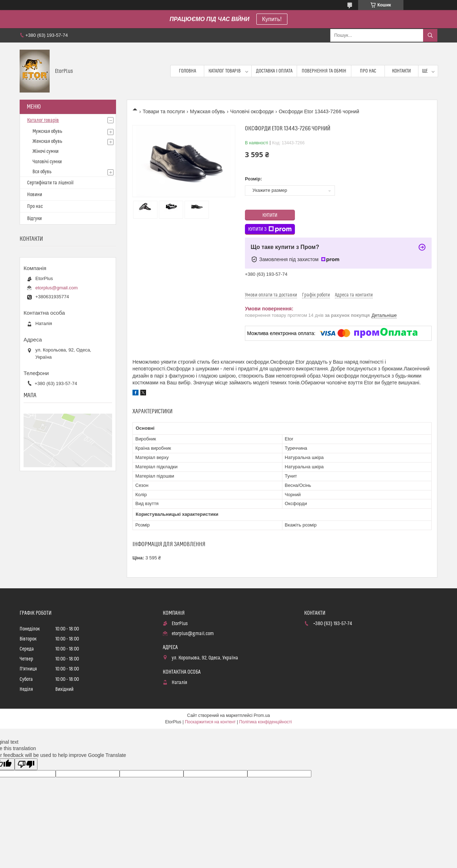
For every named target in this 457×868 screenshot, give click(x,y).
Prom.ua (262, 715)
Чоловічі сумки (47, 162)
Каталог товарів (225, 71)
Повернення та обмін (324, 71)
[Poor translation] (26, 764)
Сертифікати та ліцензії (50, 183)
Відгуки (34, 219)
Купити (270, 215)
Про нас (368, 71)
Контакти (401, 71)
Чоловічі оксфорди (252, 111)
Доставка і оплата (274, 71)
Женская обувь (47, 141)
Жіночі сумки (46, 151)
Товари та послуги (164, 111)
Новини (35, 195)
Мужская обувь (207, 111)
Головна (187, 71)
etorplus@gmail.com (57, 288)
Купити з (270, 229)
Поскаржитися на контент (210, 722)
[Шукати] (430, 35)
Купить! (272, 19)
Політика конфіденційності (266, 722)
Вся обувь (42, 172)
